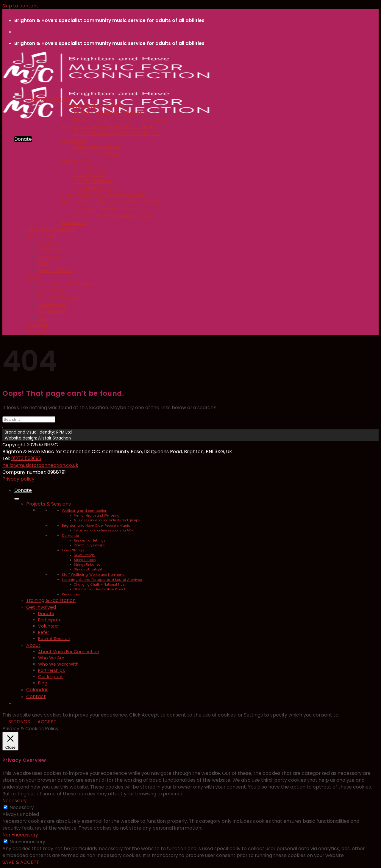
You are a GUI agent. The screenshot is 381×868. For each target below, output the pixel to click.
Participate (51, 250)
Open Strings (77, 161)
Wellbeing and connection (92, 106)
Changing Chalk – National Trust (111, 209)
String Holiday (90, 175)
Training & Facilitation (51, 229)
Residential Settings (97, 147)
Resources (74, 222)
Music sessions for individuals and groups (121, 120)
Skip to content (20, 6)
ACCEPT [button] (47, 722)
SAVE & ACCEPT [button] (21, 862)
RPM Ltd (64, 432)
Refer (44, 263)
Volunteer (50, 257)
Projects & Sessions (49, 99)
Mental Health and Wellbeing (107, 113)
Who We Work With (60, 298)
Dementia (74, 140)
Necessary (22, 807)
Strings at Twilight (94, 188)
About (33, 277)
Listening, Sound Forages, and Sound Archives (114, 202)
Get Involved (41, 236)
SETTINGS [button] (19, 722)
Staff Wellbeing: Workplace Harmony (105, 195)
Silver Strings (88, 168)
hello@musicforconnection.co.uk (40, 465)
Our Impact (51, 311)
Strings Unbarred (93, 181)
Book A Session (55, 270)
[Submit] (5, 428)
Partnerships (53, 305)
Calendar (37, 325)
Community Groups (97, 154)
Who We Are (52, 291)
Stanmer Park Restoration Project (113, 216)
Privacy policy (18, 479)
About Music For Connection (71, 284)
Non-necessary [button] (20, 835)
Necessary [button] (15, 801)
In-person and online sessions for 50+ (117, 133)
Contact (36, 332)
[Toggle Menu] (17, 94)
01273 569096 (26, 458)
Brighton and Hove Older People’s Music (108, 127)
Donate (47, 243)
